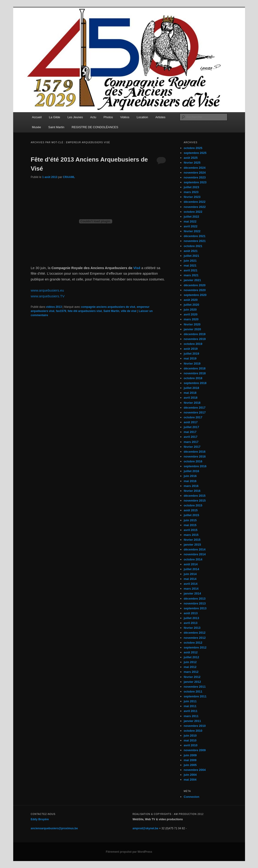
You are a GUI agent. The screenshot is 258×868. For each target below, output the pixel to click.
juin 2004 (190, 775)
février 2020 (192, 324)
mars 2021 (191, 275)
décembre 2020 (195, 285)
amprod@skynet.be (145, 828)
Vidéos (125, 117)
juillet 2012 (191, 657)
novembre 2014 (195, 554)
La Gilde (54, 117)
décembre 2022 (195, 202)
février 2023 (192, 197)
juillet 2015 (191, 515)
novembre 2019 (195, 339)
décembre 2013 (195, 599)
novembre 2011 (195, 687)
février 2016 (192, 491)
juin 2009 (190, 755)
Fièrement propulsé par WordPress (129, 852)
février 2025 (192, 163)
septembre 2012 (195, 647)
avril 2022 (191, 226)
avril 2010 (191, 745)
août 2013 (191, 613)
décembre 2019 (195, 334)
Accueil (37, 117)
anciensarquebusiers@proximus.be (54, 828)
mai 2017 (190, 432)
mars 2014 (191, 589)
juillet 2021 (191, 256)
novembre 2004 (195, 770)
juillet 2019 (191, 354)
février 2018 (192, 403)
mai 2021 (190, 265)
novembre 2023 (195, 177)
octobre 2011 (193, 692)
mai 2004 (190, 780)
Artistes (160, 117)
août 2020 (191, 300)
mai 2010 (190, 740)
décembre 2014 (195, 549)
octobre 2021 (193, 246)
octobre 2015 (193, 505)
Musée (37, 127)
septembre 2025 (195, 153)
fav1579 (61, 311)
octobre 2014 (193, 559)
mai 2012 (190, 667)
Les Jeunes (75, 117)
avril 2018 (191, 398)
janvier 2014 (192, 593)
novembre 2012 (195, 638)
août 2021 (191, 251)
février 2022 (192, 231)
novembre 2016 (195, 456)
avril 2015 (191, 530)
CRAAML (69, 177)
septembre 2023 (195, 182)
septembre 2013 (195, 608)
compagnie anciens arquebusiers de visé (108, 307)
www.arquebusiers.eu (47, 290)
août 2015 (191, 510)
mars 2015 (191, 535)
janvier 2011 (192, 721)
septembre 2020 (195, 295)
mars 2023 (191, 192)
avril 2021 (191, 270)
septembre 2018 (195, 383)
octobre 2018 (193, 378)
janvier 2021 (192, 280)
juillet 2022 (191, 217)
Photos (108, 117)
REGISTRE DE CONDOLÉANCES (95, 127)
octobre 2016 (193, 461)
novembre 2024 (195, 173)
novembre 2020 (195, 290)
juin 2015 (190, 520)
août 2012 (191, 652)
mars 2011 (191, 716)
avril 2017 (191, 437)
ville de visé (129, 311)
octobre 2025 (193, 148)
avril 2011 (191, 711)
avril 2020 (191, 314)
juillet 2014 (191, 569)
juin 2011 (190, 701)
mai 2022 (190, 221)
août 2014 (191, 564)
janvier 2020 (192, 329)
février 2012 (192, 677)
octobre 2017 (193, 417)
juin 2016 (190, 476)
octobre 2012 (193, 643)
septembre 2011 (195, 696)
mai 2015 (190, 525)
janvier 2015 (192, 545)
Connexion (192, 797)
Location (142, 117)
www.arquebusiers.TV (48, 296)
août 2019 (191, 349)
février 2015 (192, 540)
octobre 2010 (193, 731)
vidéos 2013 (54, 307)
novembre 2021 (195, 241)
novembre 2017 (195, 412)
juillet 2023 (191, 187)
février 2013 (192, 628)
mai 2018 (190, 393)
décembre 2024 (195, 168)
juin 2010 (190, 736)
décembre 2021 (195, 236)
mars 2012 (191, 672)
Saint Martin (56, 127)
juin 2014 (190, 574)
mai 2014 (190, 579)
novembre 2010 (195, 726)
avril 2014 (191, 584)
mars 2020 (191, 319)
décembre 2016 (195, 452)
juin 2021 (190, 261)
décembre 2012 (195, 633)
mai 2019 (190, 358)
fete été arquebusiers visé (85, 311)
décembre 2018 (195, 368)
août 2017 (191, 422)
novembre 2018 (195, 373)
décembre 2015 (195, 496)
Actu (93, 117)
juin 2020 (190, 310)
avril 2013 (191, 623)
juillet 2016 (191, 471)
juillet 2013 (191, 618)
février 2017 (192, 447)
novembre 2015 (195, 501)
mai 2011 (190, 706)
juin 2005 (190, 765)
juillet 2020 (191, 305)
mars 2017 (191, 442)
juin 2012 (190, 662)
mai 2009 (190, 760)
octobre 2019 (193, 344)
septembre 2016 (195, 466)
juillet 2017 (191, 427)
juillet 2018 (191, 388)
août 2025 (191, 158)
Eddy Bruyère (40, 819)
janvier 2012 (192, 682)
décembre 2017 (195, 408)
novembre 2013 (195, 603)
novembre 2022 (195, 207)
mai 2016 (190, 481)
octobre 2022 (193, 212)
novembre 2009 (195, 750)
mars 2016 (191, 486)
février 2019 (192, 364)
